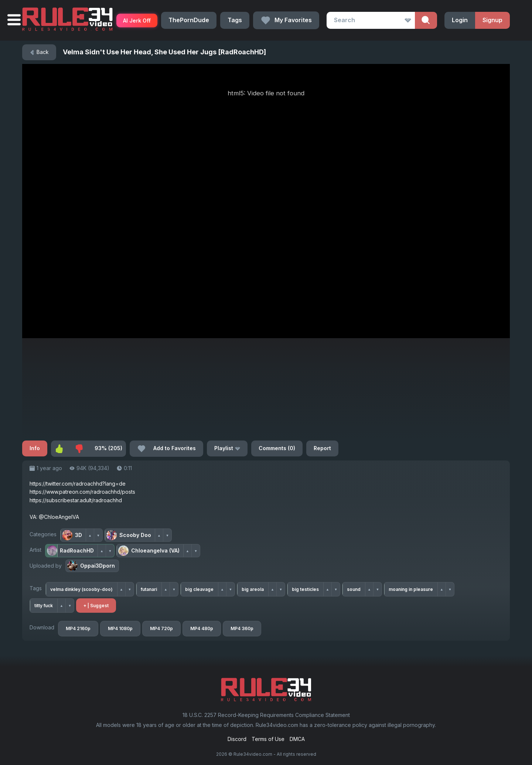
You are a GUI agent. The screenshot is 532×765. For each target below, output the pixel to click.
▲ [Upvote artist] (102, 551)
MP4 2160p (78, 628)
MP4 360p (242, 628)
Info (35, 448)
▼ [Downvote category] (98, 535)
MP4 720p (161, 628)
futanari (149, 589)
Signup (492, 20)
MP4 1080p (120, 628)
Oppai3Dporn (91, 566)
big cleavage (199, 589)
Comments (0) (277, 448)
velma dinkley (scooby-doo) (81, 589)
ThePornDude (189, 20)
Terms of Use (268, 739)
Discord (237, 739)
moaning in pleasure (411, 589)
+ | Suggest (96, 606)
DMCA (297, 739)
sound (354, 589)
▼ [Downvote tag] (130, 589)
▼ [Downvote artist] (110, 551)
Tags (235, 20)
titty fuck (44, 606)
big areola (253, 589)
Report (322, 448)
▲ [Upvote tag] (121, 589)
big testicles (305, 589)
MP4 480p (202, 628)
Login (460, 20)
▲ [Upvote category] (90, 535)
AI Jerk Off (137, 21)
